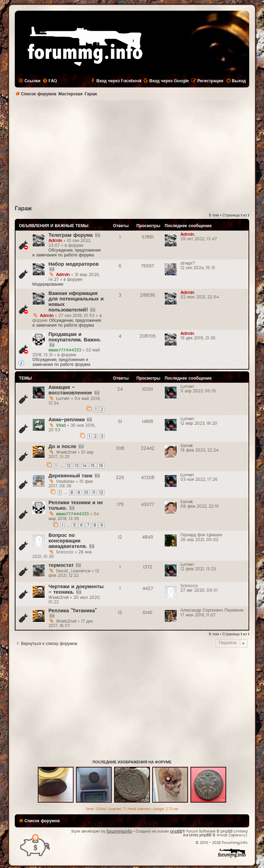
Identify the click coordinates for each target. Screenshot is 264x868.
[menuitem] (49, 81)
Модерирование (48, 284)
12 (69, 466)
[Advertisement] (139, 152)
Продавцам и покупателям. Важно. (75, 337)
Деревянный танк (70, 476)
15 (93, 466)
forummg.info (119, 831)
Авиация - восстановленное (70, 390)
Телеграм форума (71, 235)
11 (94, 493)
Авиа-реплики (67, 420)
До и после (62, 447)
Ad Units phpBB (197, 835)
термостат (61, 565)
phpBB (176, 831)
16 (101, 466)
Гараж (23, 209)
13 (76, 466)
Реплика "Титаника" (73, 611)
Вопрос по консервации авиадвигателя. (68, 541)
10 (86, 493)
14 (85, 466)
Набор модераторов (74, 264)
